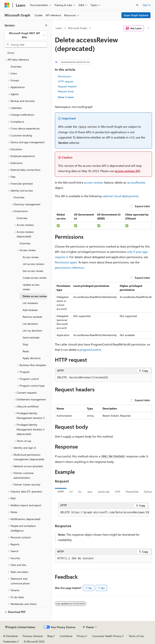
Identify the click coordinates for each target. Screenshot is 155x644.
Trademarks (10, 641)
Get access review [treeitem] (33, 271)
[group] (103, 310)
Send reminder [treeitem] (31, 337)
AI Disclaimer (11, 636)
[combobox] (26, 35)
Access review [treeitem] (31, 257)
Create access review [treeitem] (35, 278)
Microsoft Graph (78, 28)
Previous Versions (33, 636)
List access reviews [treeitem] (33, 264)
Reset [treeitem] (26, 351)
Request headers (67, 86)
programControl (90, 350)
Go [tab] (80, 492)
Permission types (66, 262)
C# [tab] (71, 492)
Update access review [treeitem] (31, 287)
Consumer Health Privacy (107, 636)
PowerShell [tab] (132, 492)
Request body (66, 91)
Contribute (66, 636)
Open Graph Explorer (136, 15)
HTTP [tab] (61, 492)
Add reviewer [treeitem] (30, 310)
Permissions (65, 76)
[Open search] (137, 5)
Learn (59, 28)
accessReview (136, 182)
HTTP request (66, 81)
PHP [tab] (118, 492)
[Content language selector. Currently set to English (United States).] (20, 627)
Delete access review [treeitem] (35, 296)
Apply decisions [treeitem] (32, 358)
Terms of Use (136, 636)
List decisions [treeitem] (30, 324)
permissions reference (69, 267)
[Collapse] (46, 25)
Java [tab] (90, 492)
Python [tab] (148, 492)
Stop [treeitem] (25, 344)
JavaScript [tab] (104, 492)
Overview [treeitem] (16, 67)
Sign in (147, 5)
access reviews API (127, 171)
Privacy (81, 636)
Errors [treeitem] (11, 53)
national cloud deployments (120, 196)
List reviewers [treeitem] (30, 303)
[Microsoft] (7, 5)
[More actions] (149, 28)
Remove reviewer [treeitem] (32, 317)
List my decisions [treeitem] (32, 330)
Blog (50, 636)
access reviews (94, 182)
